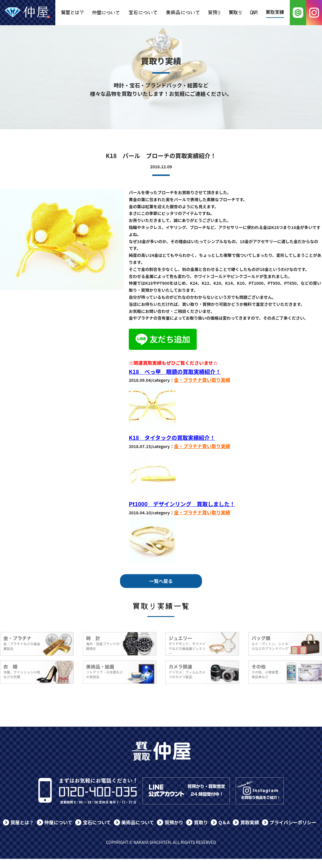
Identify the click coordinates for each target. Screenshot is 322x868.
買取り (201, 822)
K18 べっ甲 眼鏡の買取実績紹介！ (175, 371)
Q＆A (224, 822)
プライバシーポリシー (293, 822)
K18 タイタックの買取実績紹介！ (172, 437)
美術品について (138, 822)
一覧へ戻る (161, 581)
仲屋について (59, 822)
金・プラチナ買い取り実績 (202, 380)
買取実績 (250, 822)
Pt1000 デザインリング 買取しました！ (182, 504)
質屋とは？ (22, 822)
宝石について (97, 822)
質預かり (174, 822)
